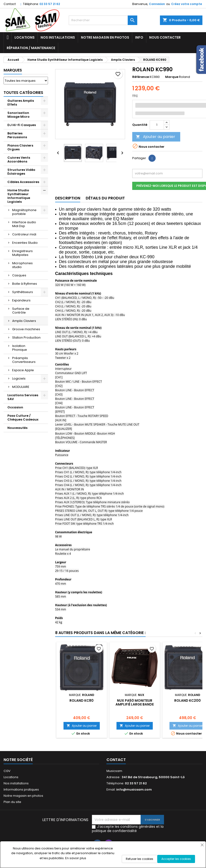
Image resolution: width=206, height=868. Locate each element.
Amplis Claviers (24, 321)
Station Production (26, 338)
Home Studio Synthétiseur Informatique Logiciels (19, 196)
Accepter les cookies (176, 859)
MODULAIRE (21, 387)
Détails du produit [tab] (105, 198)
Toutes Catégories (23, 93)
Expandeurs (21, 300)
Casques (19, 275)
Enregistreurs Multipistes (22, 253)
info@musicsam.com (134, 789)
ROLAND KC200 (188, 700)
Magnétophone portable (24, 212)
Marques (13, 70)
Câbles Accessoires (23, 182)
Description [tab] (68, 198)
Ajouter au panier (156, 137)
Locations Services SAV (23, 397)
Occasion (15, 407)
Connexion (157, 4)
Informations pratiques (21, 789)
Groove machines (26, 329)
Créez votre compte (187, 4)
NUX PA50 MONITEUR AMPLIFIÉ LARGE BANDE (135, 702)
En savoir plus (76, 858)
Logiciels (19, 378)
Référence (141, 77)
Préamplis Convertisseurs (24, 360)
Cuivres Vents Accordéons (19, 160)
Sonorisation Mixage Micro (18, 115)
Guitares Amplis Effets (21, 103)
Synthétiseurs (23, 292)
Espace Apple (23, 370)
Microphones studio (22, 265)
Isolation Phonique (20, 348)
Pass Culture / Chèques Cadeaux (23, 418)
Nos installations (58, 37)
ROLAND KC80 (82, 700)
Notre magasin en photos (105, 37)
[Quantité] (157, 125)
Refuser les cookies (140, 859)
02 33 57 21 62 (50, 4)
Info (139, 37)
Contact (10, 4)
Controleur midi (24, 234)
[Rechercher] (103, 20)
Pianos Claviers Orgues (20, 147)
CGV (7, 771)
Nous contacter (165, 37)
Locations (25, 37)
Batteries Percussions (17, 135)
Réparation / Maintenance (31, 48)
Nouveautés (17, 428)
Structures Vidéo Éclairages (21, 172)
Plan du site (12, 802)
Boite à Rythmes (25, 284)
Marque (172, 77)
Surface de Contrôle (21, 311)
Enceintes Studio (25, 243)
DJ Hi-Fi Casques (22, 125)
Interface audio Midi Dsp (24, 224)
